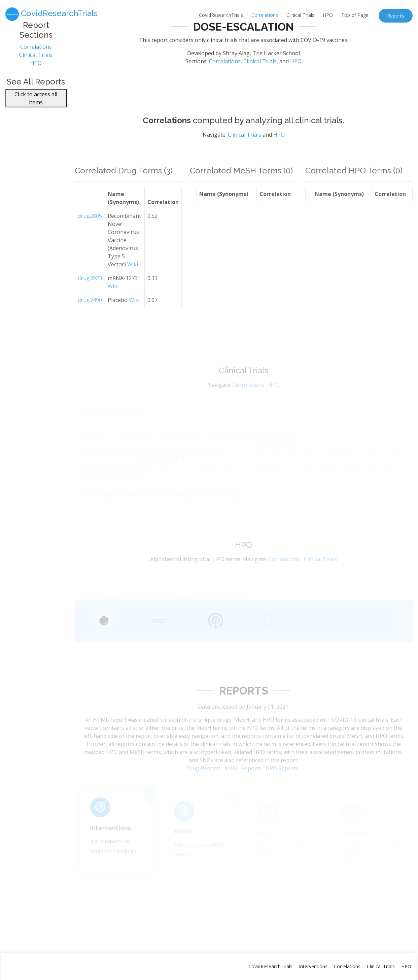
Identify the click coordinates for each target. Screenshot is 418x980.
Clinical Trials (300, 15)
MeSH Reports (243, 775)
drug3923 (90, 288)
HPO (328, 15)
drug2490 (90, 309)
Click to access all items (36, 102)
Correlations (265, 15)
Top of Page (355, 15)
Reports (396, 16)
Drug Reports (203, 775)
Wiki (133, 274)
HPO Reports (282, 775)
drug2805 (90, 225)
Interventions (111, 833)
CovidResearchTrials (221, 15)
